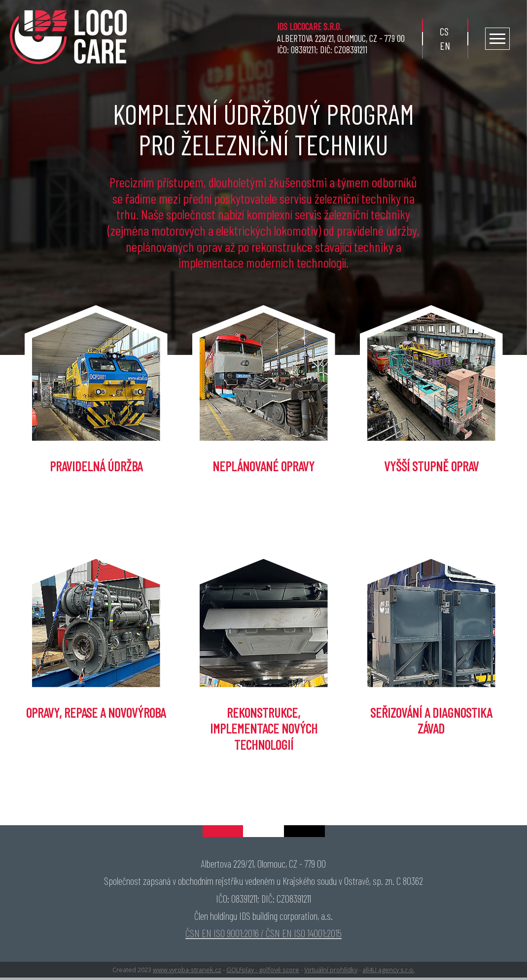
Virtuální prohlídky (331, 970)
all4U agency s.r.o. (388, 970)
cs (444, 31)
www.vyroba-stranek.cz (187, 970)
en (445, 46)
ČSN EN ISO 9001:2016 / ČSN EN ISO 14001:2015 (263, 933)
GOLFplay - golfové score (263, 970)
